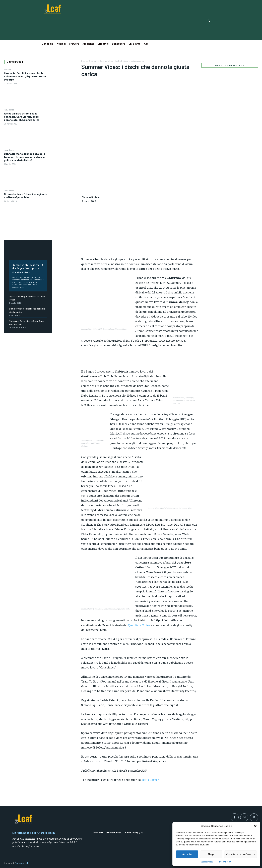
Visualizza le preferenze (241, 854)
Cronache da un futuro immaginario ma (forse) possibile (26, 196)
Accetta (187, 854)
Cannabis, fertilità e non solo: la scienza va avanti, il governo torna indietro (25, 76)
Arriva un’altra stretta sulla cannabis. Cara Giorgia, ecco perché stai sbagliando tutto (22, 117)
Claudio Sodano (21, 272)
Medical (7, 69)
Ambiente (93, 61)
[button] (255, 826)
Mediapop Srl (21, 863)
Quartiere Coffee (139, 625)
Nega (211, 854)
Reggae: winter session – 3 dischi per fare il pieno (28, 266)
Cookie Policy (207, 862)
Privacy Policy (224, 862)
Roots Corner (150, 780)
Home (84, 61)
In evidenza (9, 110)
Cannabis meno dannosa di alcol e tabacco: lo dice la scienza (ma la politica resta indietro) (25, 157)
